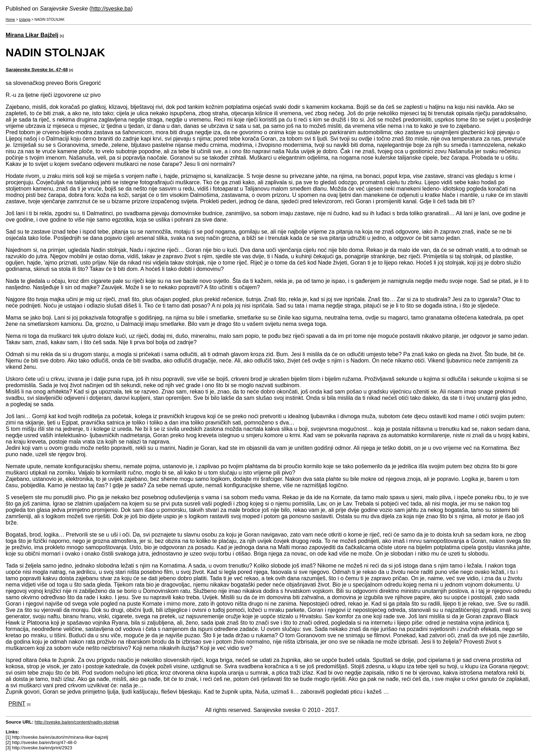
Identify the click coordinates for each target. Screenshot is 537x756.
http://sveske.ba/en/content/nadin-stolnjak (77, 722)
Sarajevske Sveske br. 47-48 (37, 70)
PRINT (17, 704)
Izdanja (25, 20)
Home (10, 20)
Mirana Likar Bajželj (32, 35)
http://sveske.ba (111, 9)
